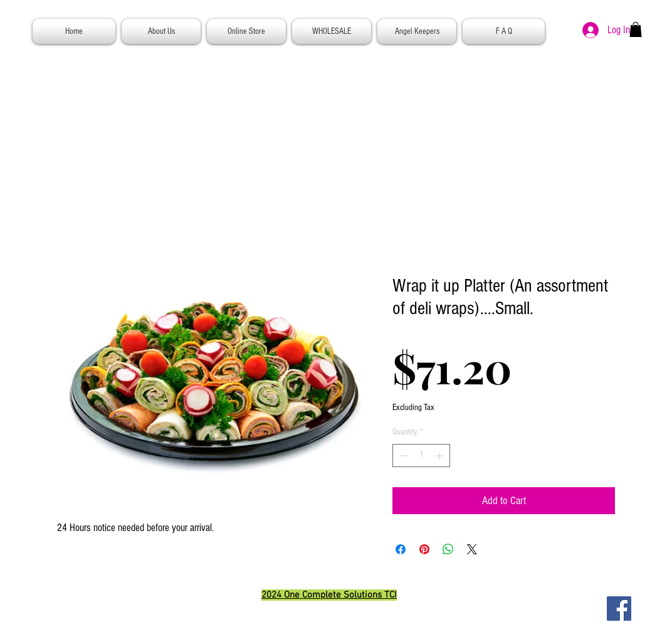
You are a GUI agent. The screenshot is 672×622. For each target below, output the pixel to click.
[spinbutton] (421, 456)
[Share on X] (472, 549)
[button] (636, 29)
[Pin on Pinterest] (424, 549)
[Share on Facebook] (401, 549)
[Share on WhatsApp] (448, 549)
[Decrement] (402, 456)
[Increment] (440, 456)
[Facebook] (619, 609)
